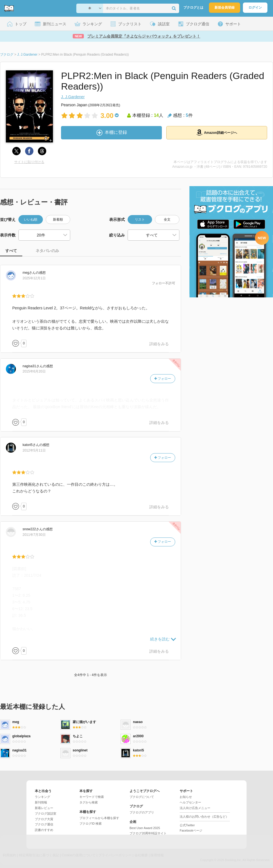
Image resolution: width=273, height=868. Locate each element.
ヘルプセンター (190, 802)
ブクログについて (142, 797)
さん (29, 273)
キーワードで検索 (92, 797)
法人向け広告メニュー (195, 808)
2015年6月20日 (34, 371)
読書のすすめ (44, 830)
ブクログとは (193, 8)
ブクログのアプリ (142, 812)
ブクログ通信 (44, 824)
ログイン (255, 8)
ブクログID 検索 (91, 823)
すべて (11, 251)
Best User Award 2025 (145, 828)
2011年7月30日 (34, 535)
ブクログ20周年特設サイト (148, 833)
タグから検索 (89, 802)
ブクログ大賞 (44, 819)
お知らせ (186, 797)
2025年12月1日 (34, 278)
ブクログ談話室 (46, 813)
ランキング (42, 797)
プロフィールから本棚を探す (99, 818)
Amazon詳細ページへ (217, 132)
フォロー (163, 379)
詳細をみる (159, 344)
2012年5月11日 (34, 450)
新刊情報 (41, 802)
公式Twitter (187, 825)
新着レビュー (44, 808)
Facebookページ (191, 830)
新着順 (58, 220)
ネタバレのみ (47, 251)
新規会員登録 (225, 8)
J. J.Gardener (73, 97)
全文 (167, 220)
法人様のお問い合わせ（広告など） (204, 817)
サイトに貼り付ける (29, 162)
